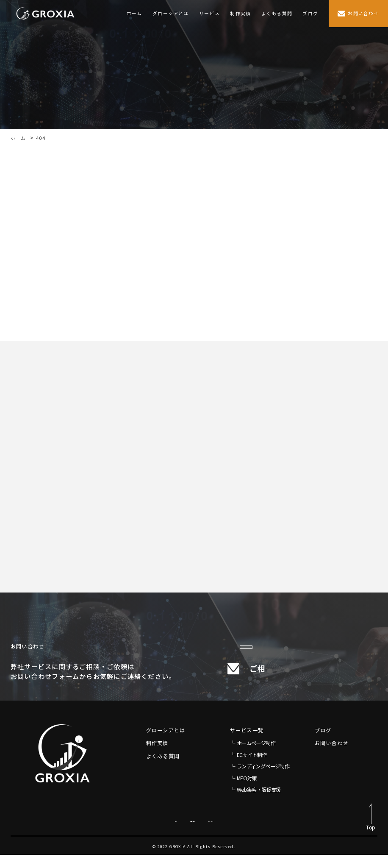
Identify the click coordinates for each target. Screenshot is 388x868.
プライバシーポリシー (248, 833)
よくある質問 (277, 13)
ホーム (134, 13)
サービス (209, 13)
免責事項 (124, 833)
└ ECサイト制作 (248, 768)
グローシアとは (171, 13)
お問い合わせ (331, 756)
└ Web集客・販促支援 (255, 803)
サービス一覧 (247, 743)
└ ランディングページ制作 (260, 779)
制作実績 (240, 13)
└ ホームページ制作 (253, 756)
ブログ (310, 13)
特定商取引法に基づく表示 (179, 833)
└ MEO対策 (243, 791)
